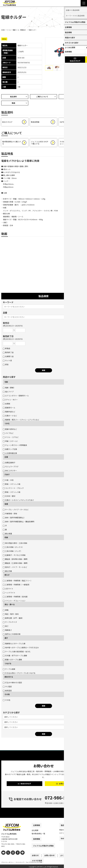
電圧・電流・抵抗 (11, 615)
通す (6, 639)
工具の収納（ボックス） (13, 548)
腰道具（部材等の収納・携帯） (16, 560)
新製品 (7, 349)
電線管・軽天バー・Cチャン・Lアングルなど (21, 421)
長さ (6, 627)
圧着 (6, 458)
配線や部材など (10, 430)
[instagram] (12, 857)
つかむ (7, 424)
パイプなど (8, 434)
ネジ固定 (7, 688)
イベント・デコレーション (14, 602)
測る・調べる (10, 605)
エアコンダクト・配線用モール (16, 397)
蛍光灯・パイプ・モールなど (15, 568)
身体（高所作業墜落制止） (14, 519)
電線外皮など (9, 413)
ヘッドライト (9, 594)
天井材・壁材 (9, 497)
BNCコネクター (10, 472)
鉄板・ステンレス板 (12, 485)
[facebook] (16, 857)
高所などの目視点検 (12, 635)
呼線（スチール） (11, 442)
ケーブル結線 (9, 670)
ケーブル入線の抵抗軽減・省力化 (17, 653)
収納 (6, 538)
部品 (6, 365)
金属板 (7, 405)
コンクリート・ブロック (13, 489)
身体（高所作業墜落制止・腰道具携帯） (19, 523)
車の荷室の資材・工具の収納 (15, 544)
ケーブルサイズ (10, 623)
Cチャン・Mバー (10, 401)
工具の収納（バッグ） (12, 552)
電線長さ (7, 631)
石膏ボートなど (10, 417)
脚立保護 (7, 535)
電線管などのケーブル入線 (14, 645)
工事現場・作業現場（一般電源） (17, 586)
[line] (20, 857)
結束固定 (7, 692)
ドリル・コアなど (11, 438)
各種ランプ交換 (10, 450)
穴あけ (7, 475)
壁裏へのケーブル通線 (12, 661)
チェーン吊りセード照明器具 (15, 446)
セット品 (7, 361)
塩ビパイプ (8, 393)
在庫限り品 (8, 357)
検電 (6, 611)
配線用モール (9, 409)
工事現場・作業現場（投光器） (16, 598)
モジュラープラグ (11, 468)
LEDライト (8, 590)
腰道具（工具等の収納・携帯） (16, 564)
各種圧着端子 (9, 464)
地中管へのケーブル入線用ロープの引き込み (21, 649)
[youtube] (3, 857)
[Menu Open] (84, 3)
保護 (6, 505)
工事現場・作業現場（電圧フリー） (18, 582)
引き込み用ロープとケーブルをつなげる (19, 674)
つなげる (8, 664)
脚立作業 (7, 572)
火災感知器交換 (10, 454)
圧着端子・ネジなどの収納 (14, 556)
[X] (7, 857)
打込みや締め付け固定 (12, 684)
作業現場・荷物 (10, 515)
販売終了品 (8, 353)
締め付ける (9, 678)
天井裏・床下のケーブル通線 (15, 657)
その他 (7, 695)
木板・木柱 (8, 481)
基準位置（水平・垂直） (13, 619)
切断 (6, 383)
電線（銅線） (9, 389)
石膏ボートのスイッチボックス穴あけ (18, 501)
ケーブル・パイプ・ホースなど (16, 511)
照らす (7, 576)
